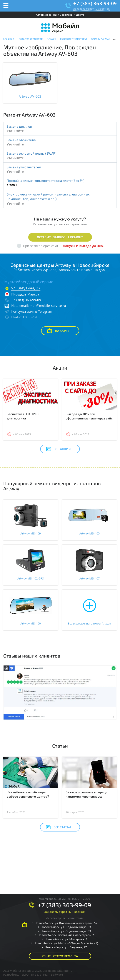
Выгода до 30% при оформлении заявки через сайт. (89, 416)
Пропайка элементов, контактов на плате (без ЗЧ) (46, 180)
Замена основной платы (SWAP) (32, 153)
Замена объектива (21, 140)
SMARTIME (29, 975)
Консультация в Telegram (32, 311)
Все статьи (58, 827)
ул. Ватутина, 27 (26, 288)
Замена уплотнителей (24, 167)
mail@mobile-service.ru (48, 306)
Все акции (58, 449)
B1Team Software (51, 975)
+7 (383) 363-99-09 (95, 3)
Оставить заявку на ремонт (60, 237)
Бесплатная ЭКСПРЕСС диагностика (23, 416)
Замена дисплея (19, 126)
